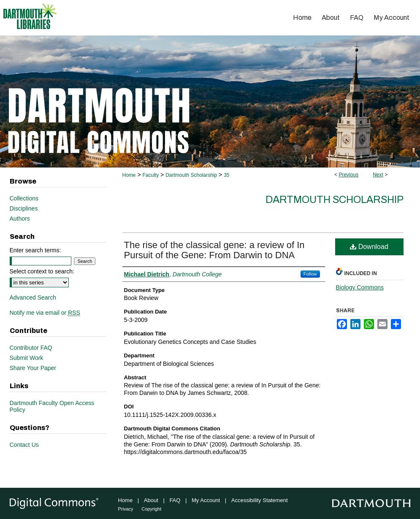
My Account (206, 500)
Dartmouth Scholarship (191, 175)
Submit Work (27, 358)
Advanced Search (33, 297)
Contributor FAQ (31, 348)
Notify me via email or (45, 313)
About (151, 500)
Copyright (151, 509)
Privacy (126, 509)
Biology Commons (360, 287)
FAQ (175, 500)
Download (369, 247)
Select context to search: (42, 271)
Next (378, 175)
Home (129, 175)
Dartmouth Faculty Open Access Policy (52, 406)
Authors (20, 219)
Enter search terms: (35, 250)
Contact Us (24, 445)
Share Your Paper (33, 368)
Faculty (150, 175)
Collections (24, 198)
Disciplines (24, 208)
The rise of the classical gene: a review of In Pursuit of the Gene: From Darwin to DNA (214, 250)
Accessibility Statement (260, 500)
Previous (348, 175)
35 (226, 175)
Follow (310, 274)
